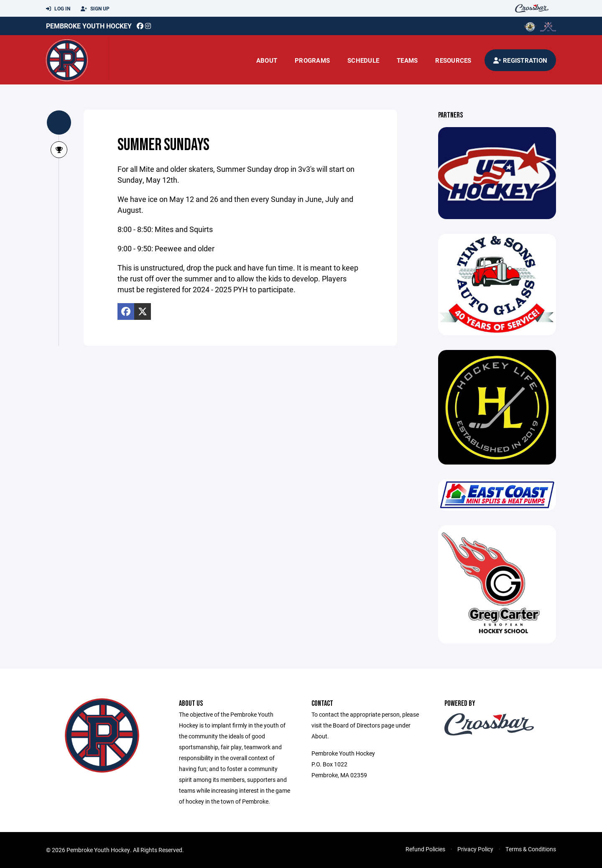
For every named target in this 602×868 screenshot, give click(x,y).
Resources (453, 60)
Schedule (363, 60)
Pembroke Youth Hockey (89, 26)
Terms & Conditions (531, 849)
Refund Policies (425, 849)
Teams (407, 60)
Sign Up (95, 9)
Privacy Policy (475, 849)
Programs (312, 60)
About (267, 60)
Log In (58, 9)
